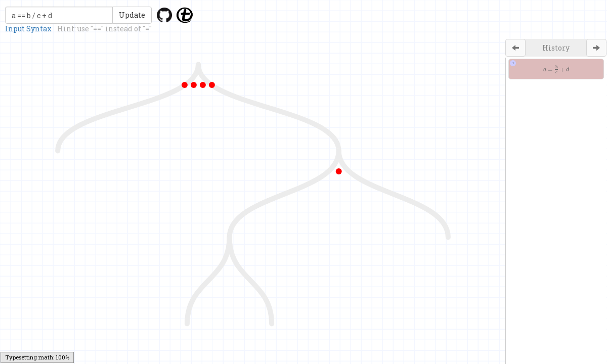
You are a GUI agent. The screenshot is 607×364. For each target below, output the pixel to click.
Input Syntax (28, 29)
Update (132, 15)
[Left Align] (515, 48)
